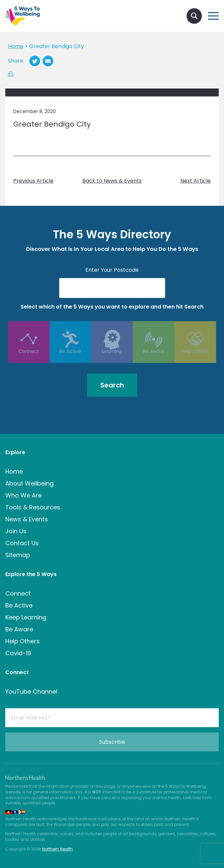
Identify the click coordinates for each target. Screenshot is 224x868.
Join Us (16, 531)
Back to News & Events (112, 181)
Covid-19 (18, 653)
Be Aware (154, 360)
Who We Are (23, 495)
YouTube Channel (31, 692)
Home (14, 471)
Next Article (196, 181)
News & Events (27, 519)
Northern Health (57, 849)
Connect (29, 360)
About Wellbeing (29, 483)
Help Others (195, 360)
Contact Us (22, 543)
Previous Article (33, 181)
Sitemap (18, 555)
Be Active (70, 360)
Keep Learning (112, 360)
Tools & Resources (33, 507)
